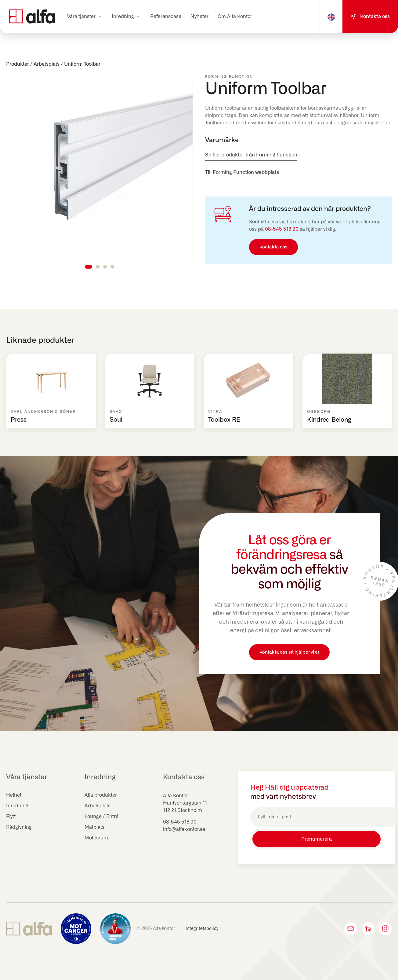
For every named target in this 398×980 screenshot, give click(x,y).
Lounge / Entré (101, 817)
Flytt (11, 817)
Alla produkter (101, 795)
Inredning (17, 806)
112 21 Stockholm (183, 810)
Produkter (18, 64)
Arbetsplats (47, 64)
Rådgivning (19, 827)
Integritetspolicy (202, 929)
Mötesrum (96, 838)
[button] (85, 17)
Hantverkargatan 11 (185, 803)
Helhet (14, 795)
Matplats (94, 827)
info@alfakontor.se (184, 829)
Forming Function (229, 77)
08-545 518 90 (282, 229)
